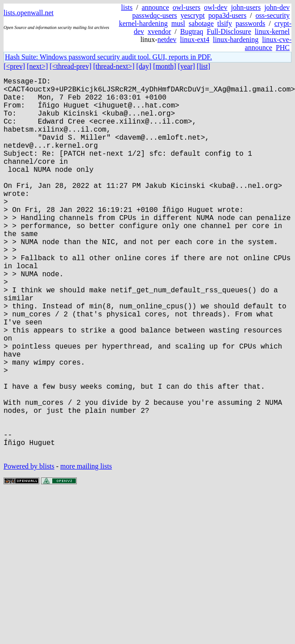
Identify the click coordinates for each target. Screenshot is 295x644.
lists (127, 7)
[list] (204, 66)
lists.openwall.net (29, 13)
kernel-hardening (143, 23)
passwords (251, 23)
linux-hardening (236, 39)
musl (178, 23)
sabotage (201, 23)
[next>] (37, 66)
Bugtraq (192, 31)
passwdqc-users (154, 15)
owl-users (187, 7)
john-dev (277, 7)
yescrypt (193, 15)
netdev (167, 39)
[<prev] (14, 66)
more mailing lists (86, 550)
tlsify (225, 23)
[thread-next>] (114, 66)
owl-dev (216, 7)
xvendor (159, 31)
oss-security (273, 15)
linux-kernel (272, 31)
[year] (187, 66)
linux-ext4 (195, 39)
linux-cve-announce (268, 44)
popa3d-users (227, 15)
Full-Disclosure (229, 31)
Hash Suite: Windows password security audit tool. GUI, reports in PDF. (108, 57)
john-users (246, 7)
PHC (283, 48)
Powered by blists (29, 550)
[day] (144, 66)
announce (156, 7)
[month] (165, 66)
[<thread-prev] (70, 66)
